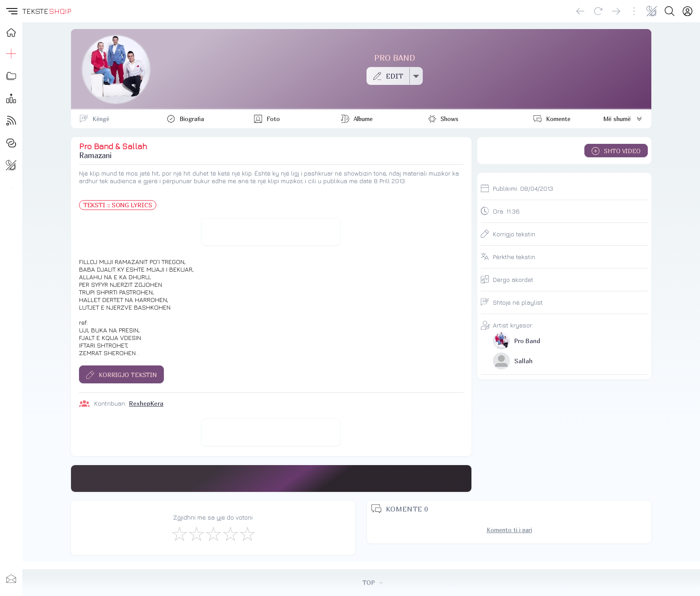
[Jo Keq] (196, 533)
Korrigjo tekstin (514, 234)
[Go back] (580, 11)
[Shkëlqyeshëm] (247, 533)
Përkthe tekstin (514, 257)
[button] (11, 11)
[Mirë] (213, 533)
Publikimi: (523, 188)
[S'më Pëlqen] (179, 533)
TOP (373, 583)
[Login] (687, 11)
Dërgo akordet (513, 279)
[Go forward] (616, 11)
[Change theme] (652, 11)
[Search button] (670, 11)
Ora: (506, 211)
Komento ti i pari (509, 530)
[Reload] (598, 11)
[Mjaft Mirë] (230, 533)
